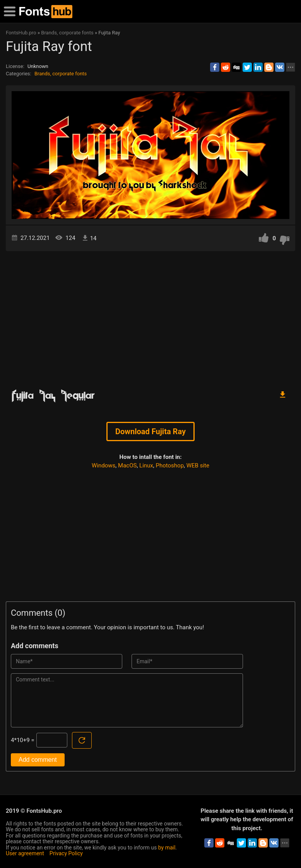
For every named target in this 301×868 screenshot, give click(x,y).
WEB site (198, 465)
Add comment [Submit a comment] (38, 760)
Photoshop (170, 465)
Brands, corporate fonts (61, 74)
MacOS (127, 465)
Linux (146, 465)
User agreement (25, 853)
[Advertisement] (150, 317)
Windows (103, 465)
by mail (167, 848)
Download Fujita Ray (150, 431)
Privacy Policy (66, 853)
